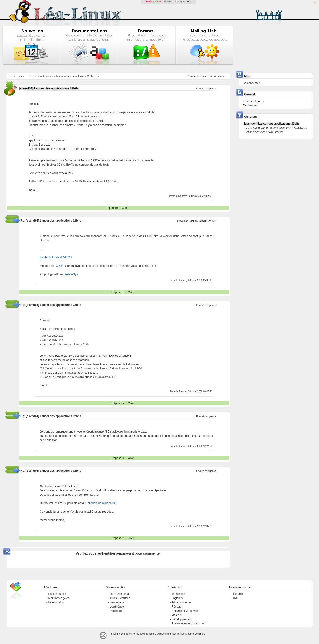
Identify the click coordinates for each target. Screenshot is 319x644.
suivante (222, 76)
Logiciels (177, 598)
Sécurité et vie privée (185, 611)
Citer (125, 208)
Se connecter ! (252, 83)
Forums (238, 594)
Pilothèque (117, 611)
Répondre (112, 208)
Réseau (176, 607)
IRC (236, 598)
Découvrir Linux (120, 594)
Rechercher (250, 105)
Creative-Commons (195, 634)
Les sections (15, 76)
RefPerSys (71, 274)
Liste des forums (253, 101)
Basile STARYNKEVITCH (203, 221)
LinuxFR (168, 1)
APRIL (60, 266)
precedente (208, 76)
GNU (190, 1)
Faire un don (56, 602)
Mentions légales (59, 598)
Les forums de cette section (39, 76)
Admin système (181, 602)
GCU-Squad (180, 1)
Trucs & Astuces (120, 598)
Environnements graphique (188, 624)
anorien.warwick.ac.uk (102, 503)
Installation (178, 594)
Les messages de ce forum (70, 76)
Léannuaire (117, 602)
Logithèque (117, 607)
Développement (181, 619)
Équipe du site (57, 594)
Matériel (177, 615)
